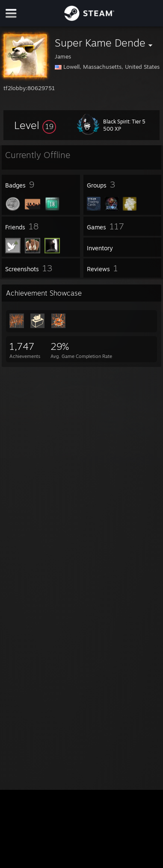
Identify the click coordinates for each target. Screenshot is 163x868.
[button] (35, 125)
